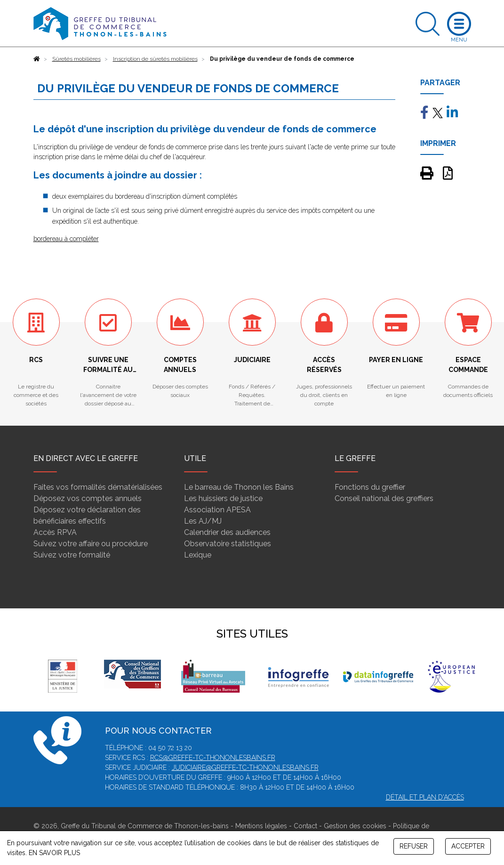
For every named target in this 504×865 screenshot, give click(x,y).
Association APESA (217, 510)
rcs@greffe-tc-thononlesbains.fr (213, 758)
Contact (305, 826)
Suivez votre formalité (72, 555)
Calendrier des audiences (227, 532)
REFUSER (414, 846)
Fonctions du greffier (370, 487)
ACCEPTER (468, 846)
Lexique (198, 555)
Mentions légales (261, 826)
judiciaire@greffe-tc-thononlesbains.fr (245, 768)
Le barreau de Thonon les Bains (239, 487)
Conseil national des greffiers (384, 498)
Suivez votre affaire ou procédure (91, 544)
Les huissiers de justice (223, 498)
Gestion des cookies (355, 826)
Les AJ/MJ (203, 521)
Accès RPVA (55, 532)
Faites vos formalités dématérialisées (98, 487)
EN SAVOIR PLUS (54, 853)
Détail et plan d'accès (425, 797)
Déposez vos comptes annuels (88, 498)
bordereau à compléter (66, 239)
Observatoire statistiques (228, 544)
